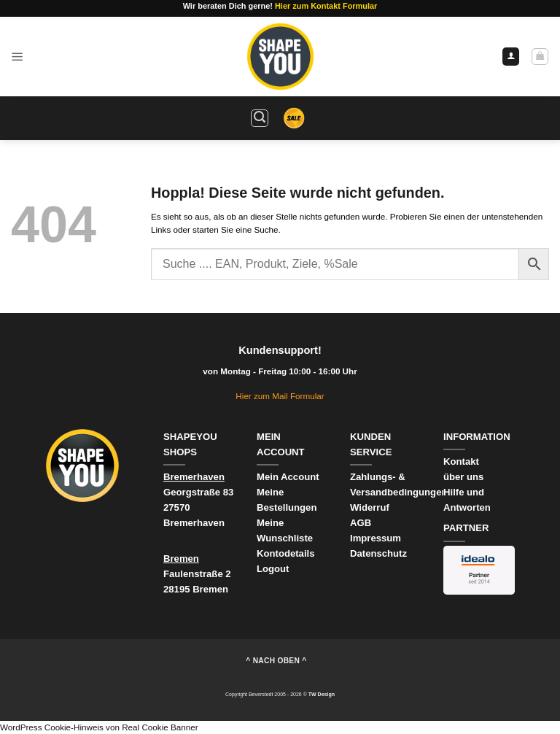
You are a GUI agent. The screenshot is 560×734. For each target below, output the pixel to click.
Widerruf (371, 507)
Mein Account (288, 477)
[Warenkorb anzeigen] (540, 57)
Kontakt (461, 461)
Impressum (376, 538)
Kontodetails (285, 553)
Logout (273, 569)
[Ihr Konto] (511, 56)
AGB (361, 523)
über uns (463, 477)
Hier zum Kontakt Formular (326, 6)
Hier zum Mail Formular (280, 396)
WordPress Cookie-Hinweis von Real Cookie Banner (99, 727)
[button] (17, 57)
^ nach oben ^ (276, 661)
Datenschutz (378, 553)
